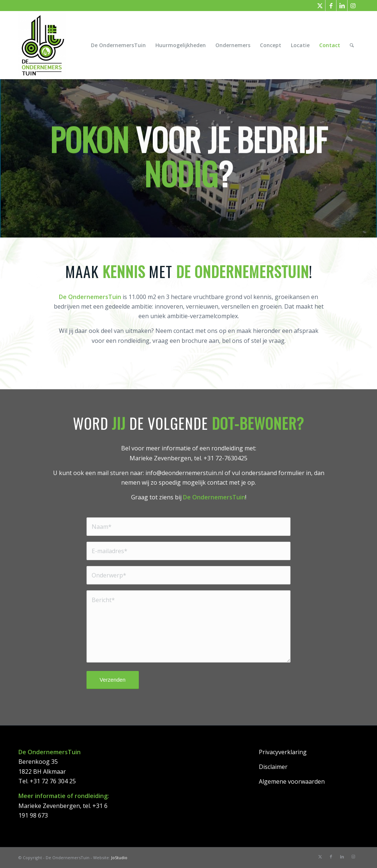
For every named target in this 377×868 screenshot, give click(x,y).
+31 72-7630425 (226, 458)
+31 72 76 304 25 (53, 781)
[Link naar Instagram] (353, 6)
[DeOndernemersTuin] (42, 45)
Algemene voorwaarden (292, 781)
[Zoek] (352, 45)
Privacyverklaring (283, 752)
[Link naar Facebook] (331, 6)
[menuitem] (118, 45)
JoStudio (119, 858)
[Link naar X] (320, 6)
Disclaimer (273, 767)
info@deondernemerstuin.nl (184, 473)
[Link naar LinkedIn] (342, 6)
